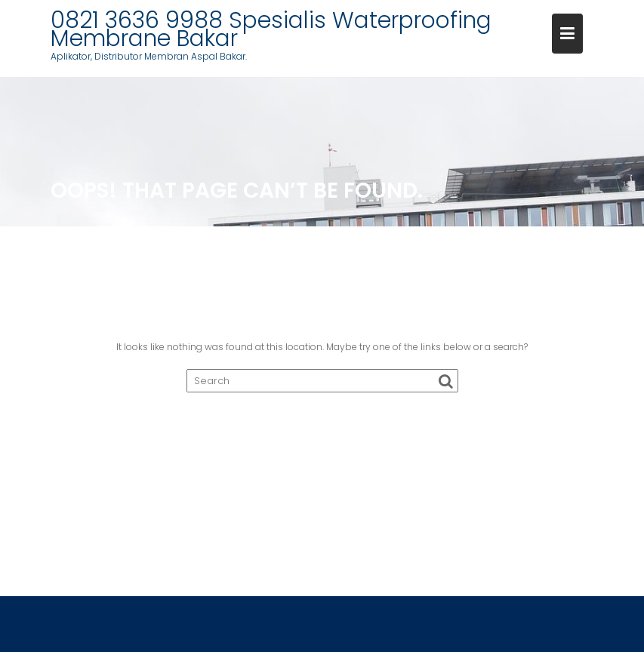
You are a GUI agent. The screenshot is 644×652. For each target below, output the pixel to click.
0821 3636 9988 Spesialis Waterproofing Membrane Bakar (271, 29)
